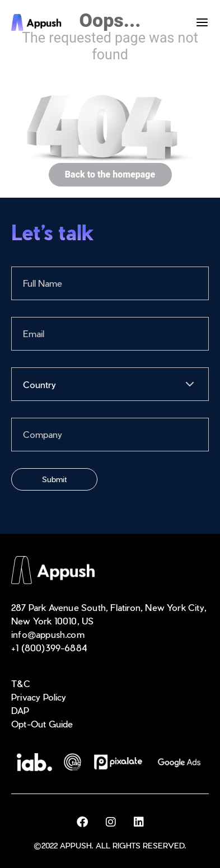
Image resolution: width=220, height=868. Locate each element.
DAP (20, 710)
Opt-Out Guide (42, 724)
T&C (21, 683)
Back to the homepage (110, 175)
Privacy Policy (39, 697)
